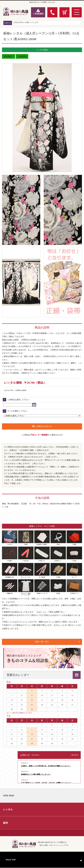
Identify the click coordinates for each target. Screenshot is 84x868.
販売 (6, 823)
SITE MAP (9, 796)
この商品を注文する (42, 426)
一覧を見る (74, 755)
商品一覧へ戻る (42, 642)
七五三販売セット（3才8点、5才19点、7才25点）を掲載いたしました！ (46, 783)
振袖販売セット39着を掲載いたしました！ (36, 774)
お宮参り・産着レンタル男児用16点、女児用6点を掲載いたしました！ (46, 766)
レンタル (8, 809)
